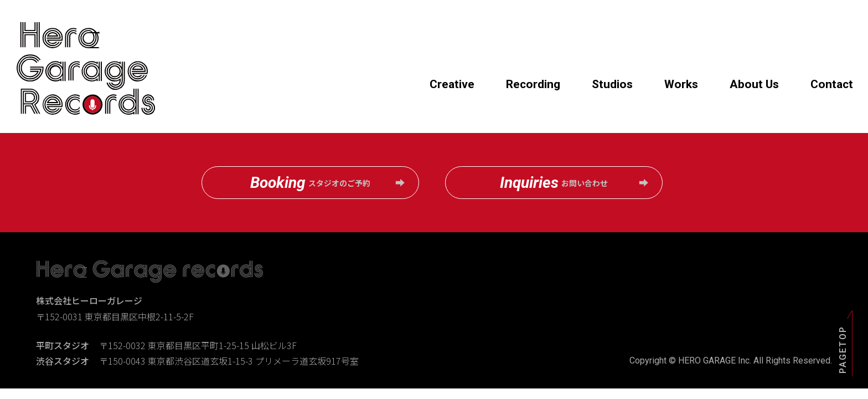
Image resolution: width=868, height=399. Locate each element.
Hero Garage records (86, 69)
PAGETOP (842, 349)
